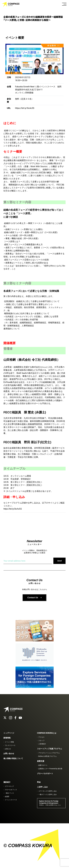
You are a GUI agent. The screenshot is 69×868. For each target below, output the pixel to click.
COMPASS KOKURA (11, 4)
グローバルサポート (45, 773)
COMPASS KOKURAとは (47, 733)
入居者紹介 (42, 744)
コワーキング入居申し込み (48, 791)
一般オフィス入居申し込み (48, 794)
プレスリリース (10, 745)
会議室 (7, 797)
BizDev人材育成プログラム (48, 756)
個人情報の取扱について (13, 758)
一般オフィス (9, 793)
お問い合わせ (9, 753)
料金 (39, 782)
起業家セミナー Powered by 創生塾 (50, 769)
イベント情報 (9, 742)
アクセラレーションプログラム (49, 753)
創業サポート (43, 765)
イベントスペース (11, 800)
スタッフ (41, 741)
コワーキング (9, 786)
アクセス (41, 737)
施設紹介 (7, 782)
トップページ (9, 733)
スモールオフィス (11, 790)
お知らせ (8, 749)
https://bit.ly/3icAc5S (25, 108)
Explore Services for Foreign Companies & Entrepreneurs (50, 803)
